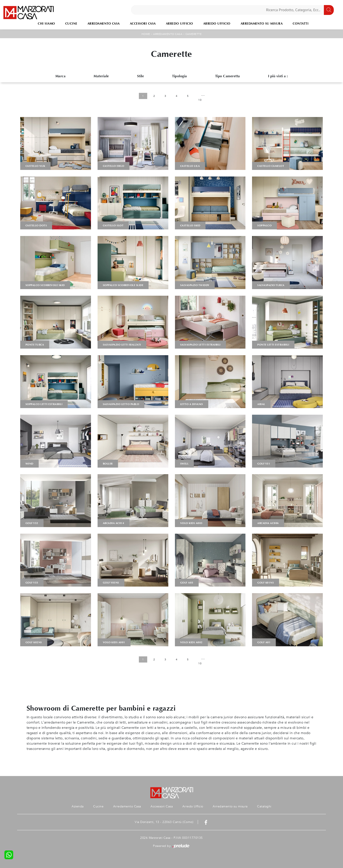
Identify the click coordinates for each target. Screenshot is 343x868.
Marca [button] (61, 76)
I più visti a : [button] (278, 76)
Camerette (194, 34)
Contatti (301, 24)
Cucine (71, 24)
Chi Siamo (46, 24)
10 (200, 100)
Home (146, 34)
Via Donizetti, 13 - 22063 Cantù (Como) (164, 822)
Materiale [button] (101, 76)
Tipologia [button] (180, 76)
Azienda (77, 806)
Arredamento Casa (104, 24)
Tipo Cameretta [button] (228, 76)
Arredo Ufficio (180, 24)
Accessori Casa (143, 24)
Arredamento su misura (262, 24)
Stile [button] (141, 76)
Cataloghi (265, 806)
